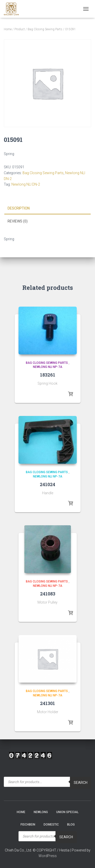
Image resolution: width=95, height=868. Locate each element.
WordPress (48, 856)
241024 (48, 484)
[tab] (48, 208)
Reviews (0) (18, 221)
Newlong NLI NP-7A (48, 367)
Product (20, 29)
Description (19, 208)
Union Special (67, 812)
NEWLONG (41, 812)
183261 (48, 375)
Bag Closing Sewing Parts (45, 29)
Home (8, 29)
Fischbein (28, 825)
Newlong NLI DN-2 (26, 184)
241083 (48, 594)
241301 (48, 703)
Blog (71, 825)
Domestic (51, 825)
